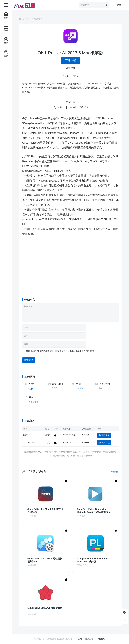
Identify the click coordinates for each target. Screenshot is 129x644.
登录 (119, 5)
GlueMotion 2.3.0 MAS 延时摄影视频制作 (45, 560)
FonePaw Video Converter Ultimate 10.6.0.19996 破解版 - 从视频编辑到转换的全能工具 (95, 511)
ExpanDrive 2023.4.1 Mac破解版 (45, 608)
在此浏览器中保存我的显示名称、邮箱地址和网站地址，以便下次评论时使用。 (60, 351)
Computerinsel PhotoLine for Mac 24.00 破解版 (93, 560)
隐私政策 (90, 639)
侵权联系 (101, 639)
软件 (28, 19)
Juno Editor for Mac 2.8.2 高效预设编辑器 (45, 511)
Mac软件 (38, 19)
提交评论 (29, 360)
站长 (31, 389)
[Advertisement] (71, 264)
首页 (80, 639)
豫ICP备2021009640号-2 (60, 639)
